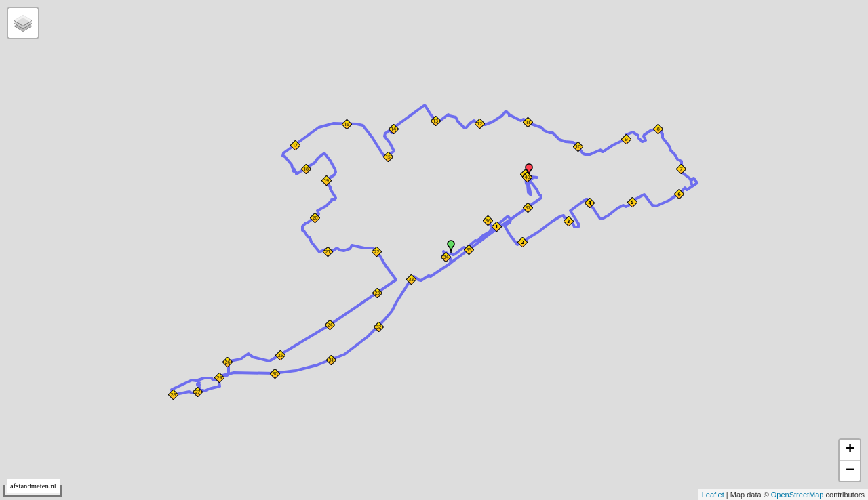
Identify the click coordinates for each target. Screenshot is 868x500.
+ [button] (850, 450)
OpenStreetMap (797, 495)
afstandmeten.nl (33, 486)
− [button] (850, 471)
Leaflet (713, 495)
